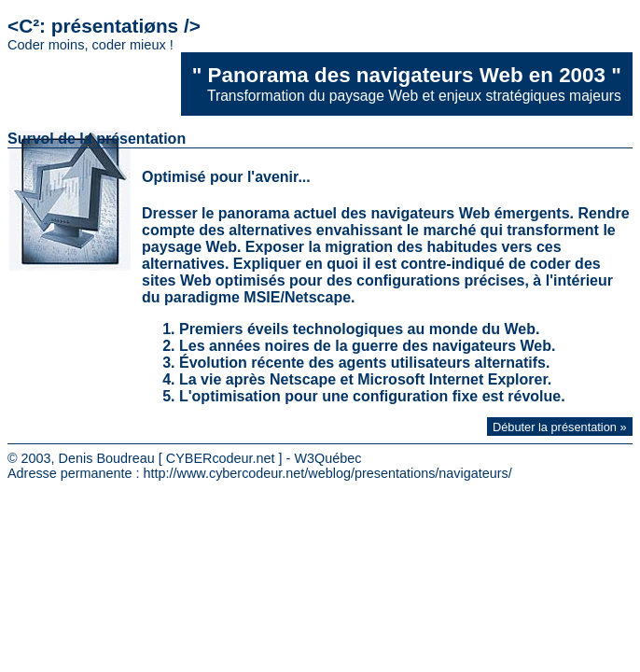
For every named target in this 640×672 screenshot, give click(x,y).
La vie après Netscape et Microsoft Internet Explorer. (365, 379)
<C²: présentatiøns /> (104, 34)
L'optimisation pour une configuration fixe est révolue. (372, 396)
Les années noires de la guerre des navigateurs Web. (367, 346)
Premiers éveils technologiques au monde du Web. (359, 329)
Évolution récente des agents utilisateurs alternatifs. (364, 363)
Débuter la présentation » (560, 427)
